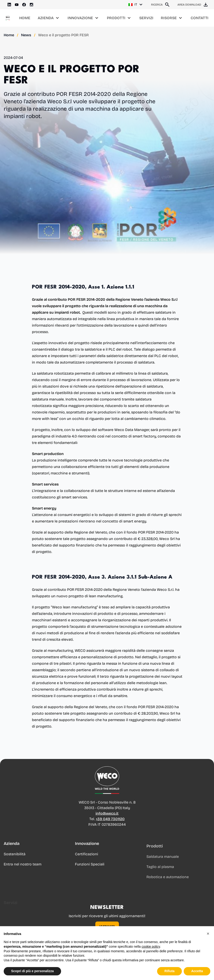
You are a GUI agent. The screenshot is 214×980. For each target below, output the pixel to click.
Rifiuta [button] (170, 971)
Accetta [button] (197, 971)
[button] (208, 934)
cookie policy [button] (151, 947)
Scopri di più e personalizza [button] (32, 971)
